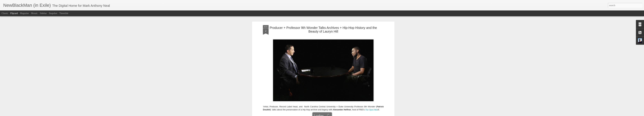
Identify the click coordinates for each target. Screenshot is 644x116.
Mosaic (34, 13)
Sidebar (43, 13)
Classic (5, 13)
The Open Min (371, 66)
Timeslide (64, 13)
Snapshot (53, 13)
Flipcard (14, 13)
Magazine (24, 13)
